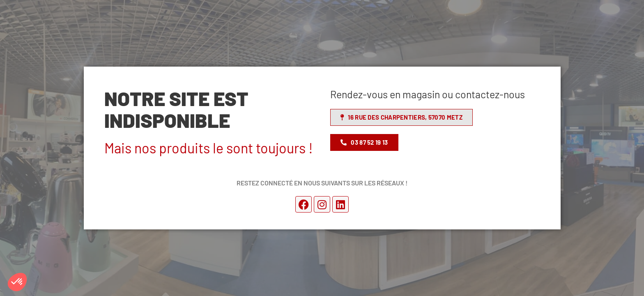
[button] (17, 282)
